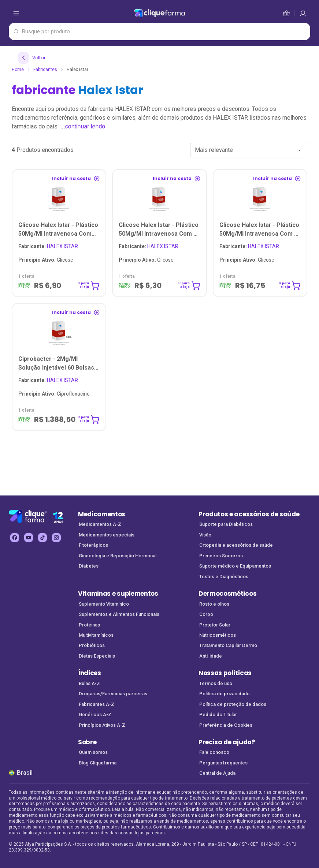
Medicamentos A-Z (100, 524)
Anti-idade (211, 656)
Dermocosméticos (227, 594)
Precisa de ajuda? (227, 742)
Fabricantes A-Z (97, 704)
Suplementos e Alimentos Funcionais (119, 614)
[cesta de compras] (303, 13)
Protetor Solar (215, 625)
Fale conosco (214, 752)
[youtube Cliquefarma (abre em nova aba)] (29, 538)
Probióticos (92, 645)
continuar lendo (85, 126)
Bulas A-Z (89, 683)
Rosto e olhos (214, 604)
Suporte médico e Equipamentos (235, 566)
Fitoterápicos (93, 545)
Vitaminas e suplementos (118, 594)
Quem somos (93, 752)
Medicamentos (102, 514)
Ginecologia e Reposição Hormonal (118, 556)
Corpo (206, 614)
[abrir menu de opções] (16, 13)
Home (18, 70)
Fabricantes (45, 70)
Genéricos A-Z (95, 714)
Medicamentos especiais (107, 535)
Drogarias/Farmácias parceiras (113, 694)
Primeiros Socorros (221, 556)
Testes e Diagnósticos (224, 577)
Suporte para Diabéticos (226, 524)
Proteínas (89, 625)
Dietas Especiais (97, 656)
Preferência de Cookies (226, 725)
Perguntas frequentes (223, 763)
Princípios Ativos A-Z (102, 725)
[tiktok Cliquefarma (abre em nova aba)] (42, 538)
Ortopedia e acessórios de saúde (236, 545)
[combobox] (249, 150)
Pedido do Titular (218, 714)
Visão (205, 535)
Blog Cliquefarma (98, 763)
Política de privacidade (225, 694)
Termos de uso (216, 683)
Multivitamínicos (96, 635)
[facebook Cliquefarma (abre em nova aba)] (15, 538)
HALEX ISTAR (48, 246)
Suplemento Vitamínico (104, 604)
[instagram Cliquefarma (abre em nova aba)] (56, 538)
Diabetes (89, 566)
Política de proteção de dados (233, 704)
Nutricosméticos (218, 635)
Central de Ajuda (217, 773)
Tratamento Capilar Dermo (228, 645)
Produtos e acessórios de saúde (249, 514)
